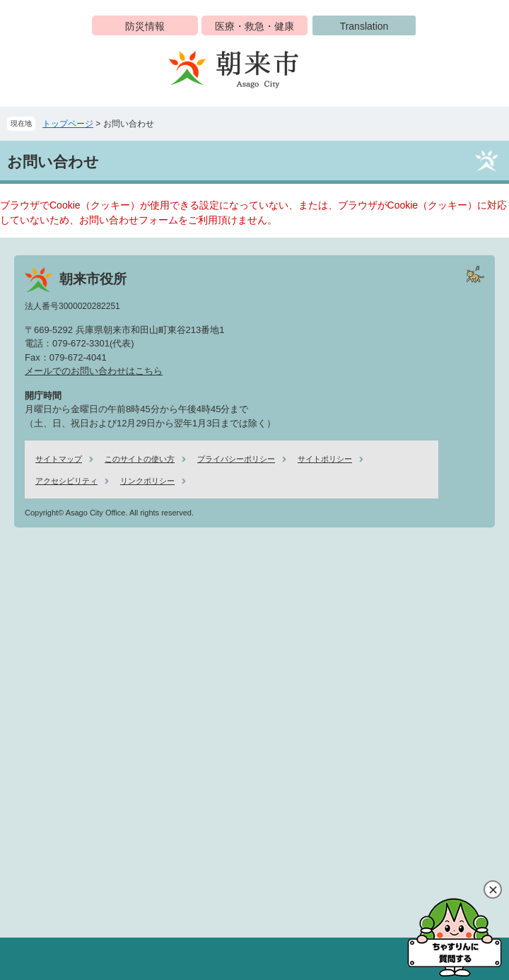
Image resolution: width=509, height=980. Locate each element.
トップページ (68, 124)
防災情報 (145, 26)
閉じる (493, 889)
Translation (364, 26)
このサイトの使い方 (140, 459)
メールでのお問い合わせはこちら (94, 371)
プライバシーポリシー (236, 459)
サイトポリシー (325, 459)
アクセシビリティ (66, 481)
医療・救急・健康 (255, 26)
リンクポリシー (147, 481)
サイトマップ (59, 459)
